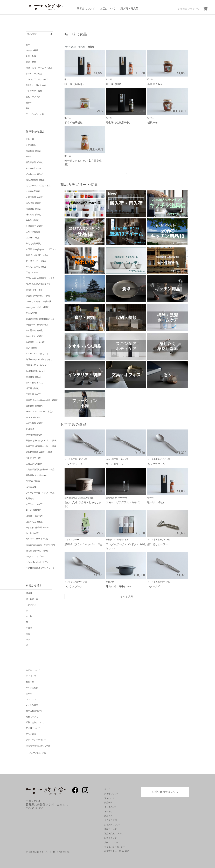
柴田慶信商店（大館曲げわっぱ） (41, 319)
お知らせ (108, 811)
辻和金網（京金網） (35, 406)
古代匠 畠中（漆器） (35, 290)
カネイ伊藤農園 (33, 232)
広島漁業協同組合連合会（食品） (41, 470)
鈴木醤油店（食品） (35, 330)
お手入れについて (34, 711)
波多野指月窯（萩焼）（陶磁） (40, 452)
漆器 (28, 634)
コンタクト (31, 699)
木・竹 (29, 616)
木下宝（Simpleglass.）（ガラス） (41, 249)
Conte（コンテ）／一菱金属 (39, 301)
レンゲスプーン (74, 586)
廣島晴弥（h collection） (37, 475)
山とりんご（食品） (35, 522)
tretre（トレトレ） (34, 417)
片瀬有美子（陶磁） (35, 226)
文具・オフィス (33, 97)
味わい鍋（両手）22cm (119, 586)
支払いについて (112, 842)
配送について (110, 838)
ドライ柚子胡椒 (74, 123)
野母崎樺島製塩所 (34, 435)
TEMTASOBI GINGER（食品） (40, 412)
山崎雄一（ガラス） (35, 516)
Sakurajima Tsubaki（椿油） (38, 307)
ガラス (29, 639)
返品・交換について (35, 722)
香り (28, 108)
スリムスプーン (115, 464)
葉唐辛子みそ (155, 84)
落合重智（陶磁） (34, 209)
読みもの (30, 693)
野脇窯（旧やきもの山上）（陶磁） (42, 441)
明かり (29, 103)
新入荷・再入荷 (129, 9)
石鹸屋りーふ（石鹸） (36, 342)
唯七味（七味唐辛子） (119, 123)
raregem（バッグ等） (35, 556)
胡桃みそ (152, 123)
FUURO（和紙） (33, 481)
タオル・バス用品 (34, 74)
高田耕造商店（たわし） (37, 371)
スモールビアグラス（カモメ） (124, 502)
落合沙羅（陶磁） (34, 203)
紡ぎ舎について (86, 9)
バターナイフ (155, 586)
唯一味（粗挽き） (75, 84)
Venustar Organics (33, 168)
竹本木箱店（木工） (35, 383)
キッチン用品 (32, 50)
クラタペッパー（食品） (37, 261)
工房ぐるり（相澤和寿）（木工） (41, 278)
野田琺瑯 (30, 429)
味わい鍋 (30, 139)
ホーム (107, 789)
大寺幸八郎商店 (33, 191)
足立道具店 (31, 145)
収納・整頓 (31, 62)
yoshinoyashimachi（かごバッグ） (41, 545)
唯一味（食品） (33, 533)
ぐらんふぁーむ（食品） (37, 267)
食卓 (28, 45)
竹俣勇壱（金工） (34, 377)
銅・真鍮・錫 (32, 599)
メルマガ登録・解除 (38, 753)
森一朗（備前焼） (34, 510)
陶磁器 (29, 593)
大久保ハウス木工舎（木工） (39, 186)
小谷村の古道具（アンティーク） (41, 568)
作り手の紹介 (32, 688)
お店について (108, 9)
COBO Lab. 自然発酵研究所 (38, 284)
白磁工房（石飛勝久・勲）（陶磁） (42, 446)
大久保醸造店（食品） (36, 180)
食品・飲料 (31, 56)
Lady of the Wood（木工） (37, 562)
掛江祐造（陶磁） (34, 215)
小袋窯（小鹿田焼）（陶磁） (39, 296)
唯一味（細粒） (115, 84)
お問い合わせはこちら (165, 792)
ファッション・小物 (35, 114)
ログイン (195, 9)
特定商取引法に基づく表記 (38, 746)
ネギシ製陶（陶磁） (35, 423)
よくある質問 (32, 705)
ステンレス (31, 605)
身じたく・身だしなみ (36, 85)
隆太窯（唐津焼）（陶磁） (38, 551)
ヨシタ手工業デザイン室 (37, 539)
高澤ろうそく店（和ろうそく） (40, 359)
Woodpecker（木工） (35, 174)
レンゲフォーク (74, 464)
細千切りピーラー (158, 544)
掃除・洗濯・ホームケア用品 (39, 68)
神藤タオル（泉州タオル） (38, 325)
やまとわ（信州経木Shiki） (38, 527)
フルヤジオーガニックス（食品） (41, 493)
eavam (28, 157)
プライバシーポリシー (36, 740)
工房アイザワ (32, 273)
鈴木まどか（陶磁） (35, 336)
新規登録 (183, 9)
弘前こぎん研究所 (34, 464)
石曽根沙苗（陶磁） (35, 162)
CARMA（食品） (34, 238)
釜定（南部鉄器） (34, 244)
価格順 (82, 47)
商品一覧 (30, 682)
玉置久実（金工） (34, 394)
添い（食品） (32, 348)
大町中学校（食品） (35, 197)
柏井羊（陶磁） (33, 220)
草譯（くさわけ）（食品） (38, 255)
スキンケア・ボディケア (37, 79)
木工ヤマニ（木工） (35, 504)
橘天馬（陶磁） (33, 388)
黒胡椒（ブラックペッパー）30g (83, 544)
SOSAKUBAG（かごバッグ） (39, 354)
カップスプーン (156, 464)
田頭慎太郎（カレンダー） (38, 365)
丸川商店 (30, 499)
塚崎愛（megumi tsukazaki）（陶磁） (43, 400)
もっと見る (127, 596)
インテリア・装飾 (34, 91)
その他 (29, 628)
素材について (32, 717)
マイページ (31, 676)
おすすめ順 (70, 47)
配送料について (33, 728)
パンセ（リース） (34, 458)
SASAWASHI (32, 313)
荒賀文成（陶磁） (34, 151)
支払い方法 (31, 734)
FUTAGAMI (31, 487)
